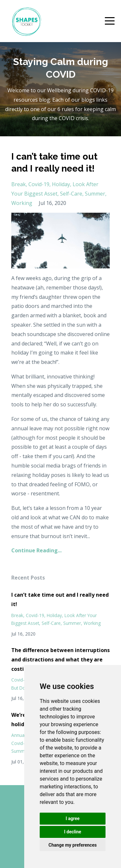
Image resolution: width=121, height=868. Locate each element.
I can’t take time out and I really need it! (60, 599)
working (22, 203)
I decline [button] (72, 832)
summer (95, 194)
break (19, 184)
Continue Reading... (36, 550)
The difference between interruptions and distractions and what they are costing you (60, 659)
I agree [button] (72, 818)
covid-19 (39, 184)
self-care (71, 194)
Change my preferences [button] (72, 845)
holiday (61, 184)
